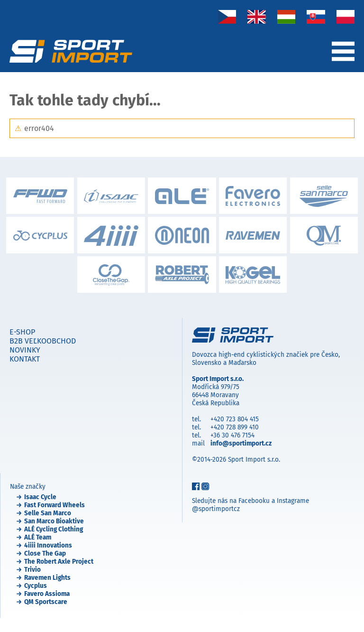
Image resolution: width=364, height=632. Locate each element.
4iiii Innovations (48, 545)
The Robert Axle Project (59, 562)
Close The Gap (45, 553)
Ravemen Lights (47, 578)
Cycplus (36, 586)
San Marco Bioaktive (54, 521)
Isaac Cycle (40, 497)
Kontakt (25, 359)
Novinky (25, 350)
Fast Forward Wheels (55, 505)
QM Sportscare (46, 602)
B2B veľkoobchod (43, 341)
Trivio (32, 570)
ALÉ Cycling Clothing (54, 529)
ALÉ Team (38, 537)
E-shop (22, 332)
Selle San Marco (48, 513)
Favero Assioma (47, 594)
